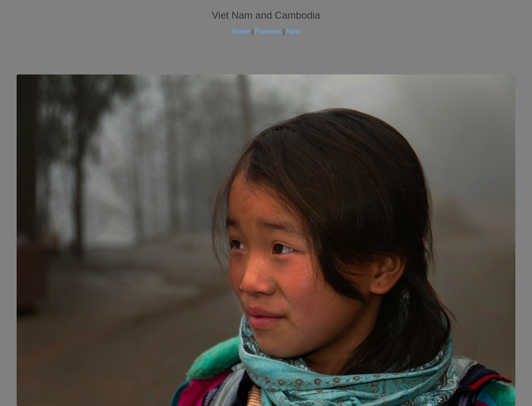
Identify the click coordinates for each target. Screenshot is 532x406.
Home (241, 31)
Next (293, 31)
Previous (268, 31)
